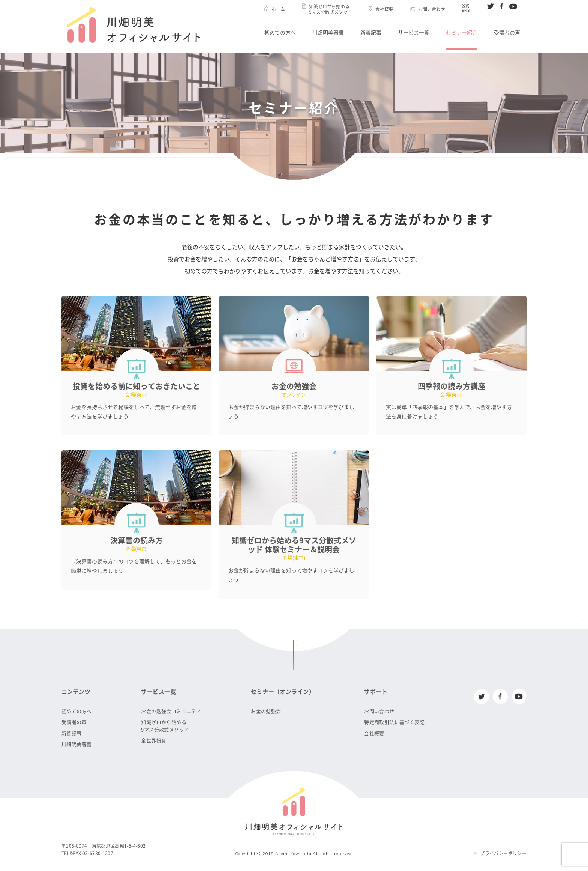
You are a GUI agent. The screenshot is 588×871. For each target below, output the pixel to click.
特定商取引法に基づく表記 (394, 722)
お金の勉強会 (266, 711)
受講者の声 (507, 33)
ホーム (278, 9)
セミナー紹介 (462, 33)
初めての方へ (280, 33)
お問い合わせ (432, 9)
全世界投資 (154, 741)
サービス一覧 (414, 33)
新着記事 (371, 33)
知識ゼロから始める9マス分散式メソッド (331, 9)
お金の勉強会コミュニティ (171, 711)
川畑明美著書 (328, 33)
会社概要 (384, 9)
